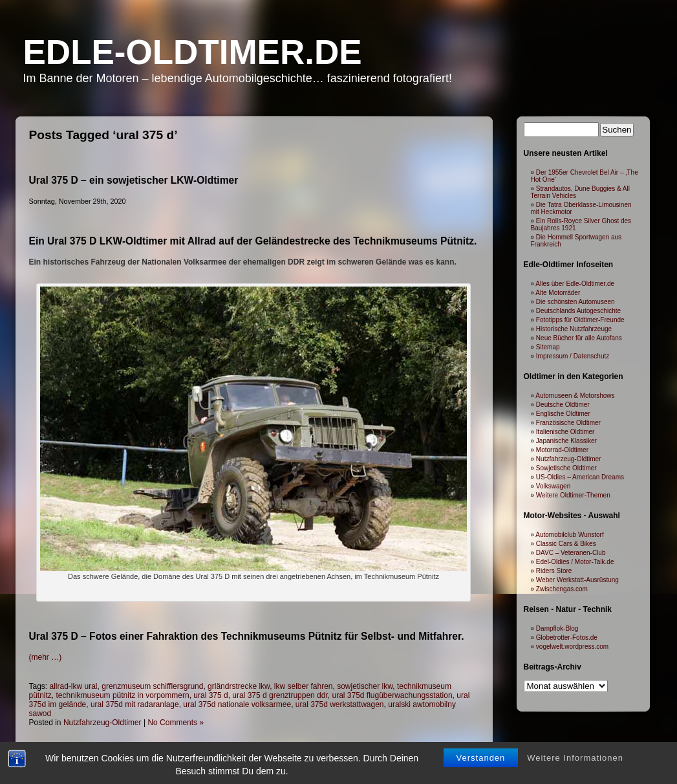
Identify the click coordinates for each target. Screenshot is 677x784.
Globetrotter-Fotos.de (567, 637)
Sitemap (548, 347)
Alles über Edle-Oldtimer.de (575, 284)
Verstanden (481, 758)
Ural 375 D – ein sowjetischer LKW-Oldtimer (134, 180)
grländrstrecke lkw (239, 686)
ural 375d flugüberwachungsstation (392, 695)
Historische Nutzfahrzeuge (574, 329)
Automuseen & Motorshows (575, 396)
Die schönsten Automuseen (575, 302)
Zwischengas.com (562, 589)
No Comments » (176, 723)
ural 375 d (210, 695)
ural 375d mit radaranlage (135, 704)
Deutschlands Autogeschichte (578, 311)
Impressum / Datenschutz (573, 356)
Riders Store (554, 571)
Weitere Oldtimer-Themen (573, 495)
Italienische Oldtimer (565, 432)
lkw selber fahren (304, 686)
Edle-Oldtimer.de (193, 52)
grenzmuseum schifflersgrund (152, 686)
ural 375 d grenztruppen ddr (280, 695)
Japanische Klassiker (566, 441)
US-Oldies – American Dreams (580, 477)
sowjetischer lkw (365, 686)
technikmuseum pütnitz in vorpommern (123, 695)
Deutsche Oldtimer (563, 405)
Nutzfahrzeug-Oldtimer (102, 723)
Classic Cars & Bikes (566, 544)
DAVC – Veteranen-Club (571, 553)
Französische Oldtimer (568, 423)
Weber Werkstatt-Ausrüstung (577, 580)
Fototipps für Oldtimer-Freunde (580, 320)
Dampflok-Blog (557, 628)
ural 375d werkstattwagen (340, 704)
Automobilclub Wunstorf (569, 535)
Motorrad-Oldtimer (562, 450)
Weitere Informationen (575, 758)
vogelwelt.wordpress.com (572, 647)
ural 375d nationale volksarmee (237, 704)
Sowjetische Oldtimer (566, 468)
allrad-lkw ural (74, 686)
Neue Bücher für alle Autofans (579, 338)
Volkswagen (553, 486)
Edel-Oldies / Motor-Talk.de (575, 562)
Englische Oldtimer (563, 414)
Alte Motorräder (558, 293)
